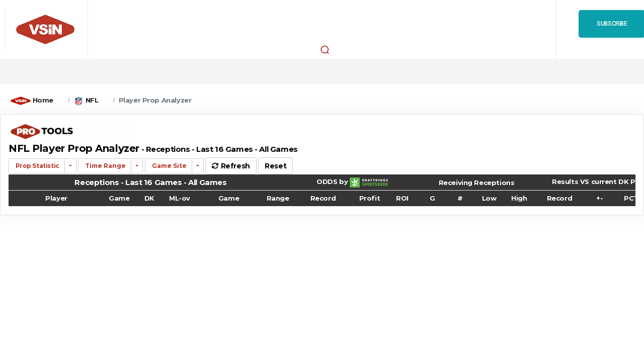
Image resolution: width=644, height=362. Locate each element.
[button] (325, 49)
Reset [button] (275, 166)
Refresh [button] (231, 166)
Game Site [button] (169, 166)
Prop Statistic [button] (37, 166)
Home (43, 100)
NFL (92, 100)
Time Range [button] (105, 166)
